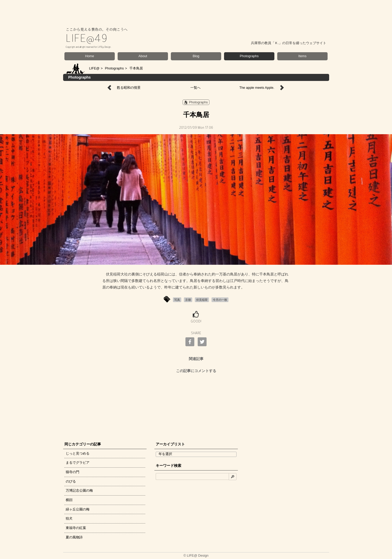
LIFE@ (94, 68)
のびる (71, 481)
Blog (196, 56)
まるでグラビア (78, 463)
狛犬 (69, 518)
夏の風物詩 (74, 537)
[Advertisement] (196, 406)
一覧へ (195, 88)
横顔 (69, 500)
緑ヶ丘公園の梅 (78, 509)
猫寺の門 (73, 472)
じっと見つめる (78, 453)
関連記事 (196, 359)
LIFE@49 (87, 40)
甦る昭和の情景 (129, 88)
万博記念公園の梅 (79, 490)
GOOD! (196, 322)
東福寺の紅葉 (76, 528)
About (143, 56)
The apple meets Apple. (257, 88)
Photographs (249, 56)
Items (302, 56)
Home (90, 56)
